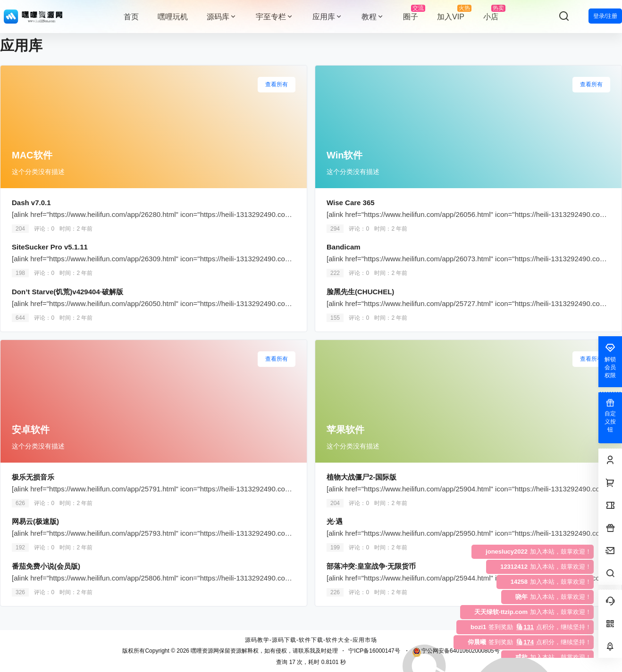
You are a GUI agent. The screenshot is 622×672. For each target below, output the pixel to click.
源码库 (222, 17)
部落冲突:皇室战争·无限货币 (371, 566)
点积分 (511, 627)
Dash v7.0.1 (31, 203)
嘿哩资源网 (204, 651)
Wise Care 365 (351, 203)
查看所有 (277, 84)
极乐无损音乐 (33, 477)
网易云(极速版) (35, 521)
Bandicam (344, 247)
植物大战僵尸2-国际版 (361, 477)
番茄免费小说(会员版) (46, 566)
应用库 (328, 17)
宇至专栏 (275, 17)
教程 (373, 17)
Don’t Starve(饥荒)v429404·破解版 (67, 292)
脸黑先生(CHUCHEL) (360, 292)
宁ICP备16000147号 (374, 651)
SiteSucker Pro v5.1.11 (50, 247)
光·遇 (336, 521)
